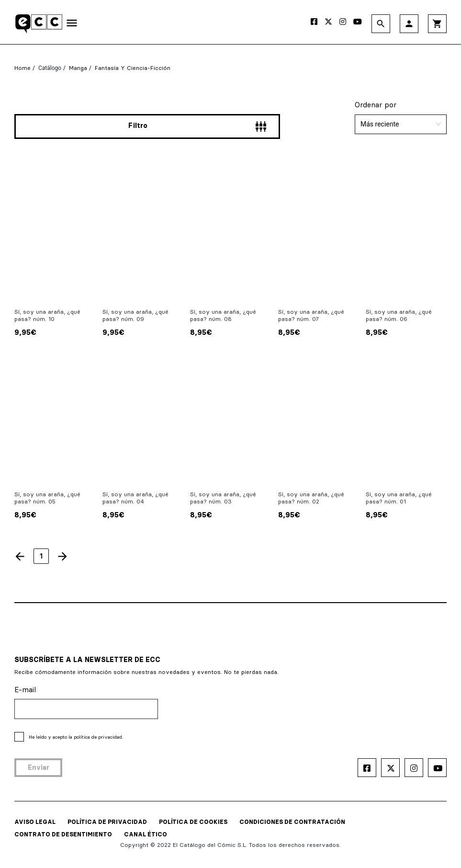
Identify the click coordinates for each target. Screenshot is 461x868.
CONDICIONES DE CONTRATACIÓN (292, 822)
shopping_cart (437, 24)
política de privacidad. (98, 737)
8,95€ (201, 332)
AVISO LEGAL (35, 822)
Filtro (197, 127)
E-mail (25, 690)
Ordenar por (376, 105)
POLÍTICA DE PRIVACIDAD (107, 822)
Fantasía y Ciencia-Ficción (133, 68)
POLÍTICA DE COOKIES (193, 822)
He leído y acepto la (76, 737)
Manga (78, 68)
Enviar (39, 767)
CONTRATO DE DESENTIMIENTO (63, 834)
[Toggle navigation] (72, 25)
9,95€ (25, 332)
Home (22, 68)
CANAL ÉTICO (146, 834)
